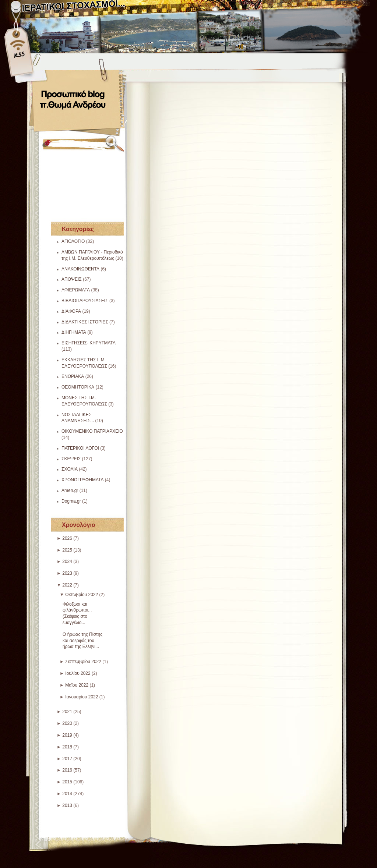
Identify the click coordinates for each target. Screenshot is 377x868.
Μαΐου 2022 (77, 685)
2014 (67, 794)
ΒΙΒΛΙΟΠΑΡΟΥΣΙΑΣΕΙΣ (85, 301)
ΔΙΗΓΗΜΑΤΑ (74, 332)
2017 (67, 759)
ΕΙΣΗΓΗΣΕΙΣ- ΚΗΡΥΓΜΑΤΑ (89, 343)
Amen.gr (70, 490)
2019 (67, 735)
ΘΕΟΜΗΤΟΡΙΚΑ (78, 387)
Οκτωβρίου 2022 (82, 595)
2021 (67, 712)
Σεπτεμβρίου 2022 (83, 662)
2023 (67, 573)
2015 (67, 782)
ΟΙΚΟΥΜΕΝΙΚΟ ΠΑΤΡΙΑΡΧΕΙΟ (92, 431)
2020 (67, 723)
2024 (67, 561)
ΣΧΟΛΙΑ (70, 469)
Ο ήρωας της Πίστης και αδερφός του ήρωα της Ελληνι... (82, 641)
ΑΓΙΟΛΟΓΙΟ (73, 241)
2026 (67, 538)
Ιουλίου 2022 (78, 673)
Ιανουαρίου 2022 (82, 697)
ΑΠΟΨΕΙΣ (72, 279)
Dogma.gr (71, 501)
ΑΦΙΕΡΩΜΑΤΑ (76, 290)
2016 (67, 770)
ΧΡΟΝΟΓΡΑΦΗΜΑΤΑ (83, 480)
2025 (67, 550)
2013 (67, 805)
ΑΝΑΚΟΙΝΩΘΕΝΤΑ (80, 269)
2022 (67, 585)
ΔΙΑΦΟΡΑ (71, 311)
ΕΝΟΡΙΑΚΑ (73, 376)
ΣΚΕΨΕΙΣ (71, 459)
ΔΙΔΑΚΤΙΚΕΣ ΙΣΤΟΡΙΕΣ (85, 322)
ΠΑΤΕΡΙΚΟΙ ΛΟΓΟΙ (80, 448)
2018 (67, 747)
